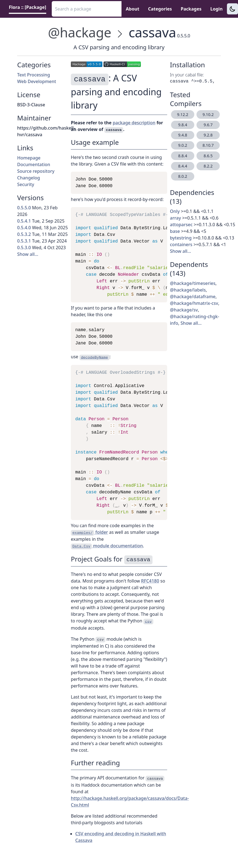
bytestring (181, 238)
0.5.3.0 (24, 248)
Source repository (36, 171)
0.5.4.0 (24, 228)
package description (134, 123)
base (175, 231)
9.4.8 (183, 135)
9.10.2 (208, 114)
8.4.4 (183, 166)
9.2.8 (208, 135)
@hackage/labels (188, 290)
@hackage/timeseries (193, 283)
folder (89, 532)
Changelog (29, 178)
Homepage (29, 158)
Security (26, 184)
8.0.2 (183, 176)
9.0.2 (183, 145)
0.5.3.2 (24, 234)
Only (175, 211)
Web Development (37, 81)
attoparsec (181, 225)
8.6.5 (208, 156)
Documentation (34, 164)
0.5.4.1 (24, 221)
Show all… (28, 254)
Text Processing (34, 75)
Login (216, 9)
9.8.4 (183, 125)
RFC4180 (150, 581)
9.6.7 (208, 125)
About (133, 9)
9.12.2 (183, 114)
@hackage (80, 32)
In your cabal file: (187, 75)
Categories (160, 9)
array (175, 218)
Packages (191, 9)
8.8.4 (183, 156)
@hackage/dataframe (193, 297)
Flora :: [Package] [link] (28, 7)
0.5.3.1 (24, 241)
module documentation (107, 546)
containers (181, 244)
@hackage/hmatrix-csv (194, 303)
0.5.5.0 (24, 208)
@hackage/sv (184, 310)
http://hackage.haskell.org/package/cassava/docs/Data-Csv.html (130, 802)
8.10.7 (208, 145)
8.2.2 (208, 166)
